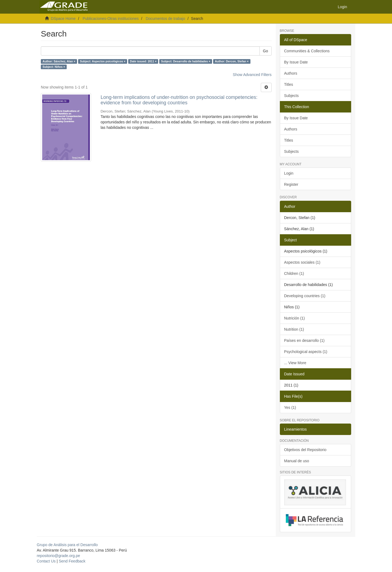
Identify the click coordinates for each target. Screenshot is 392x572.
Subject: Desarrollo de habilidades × (186, 61)
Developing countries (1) (305, 296)
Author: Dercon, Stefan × (232, 61)
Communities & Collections (307, 51)
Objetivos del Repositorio (305, 450)
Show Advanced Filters (252, 75)
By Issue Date (296, 62)
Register (291, 184)
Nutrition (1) (294, 329)
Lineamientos (295, 429)
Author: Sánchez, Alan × (59, 61)
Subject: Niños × (54, 67)
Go (266, 51)
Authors (291, 73)
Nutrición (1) (295, 318)
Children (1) (294, 273)
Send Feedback (72, 561)
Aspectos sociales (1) (302, 262)
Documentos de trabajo (165, 19)
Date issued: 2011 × (143, 61)
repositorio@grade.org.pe (58, 556)
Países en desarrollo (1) (304, 340)
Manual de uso (297, 461)
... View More (295, 363)
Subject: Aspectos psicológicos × (102, 61)
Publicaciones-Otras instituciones (111, 19)
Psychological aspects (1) (306, 352)
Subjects (292, 96)
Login (289, 173)
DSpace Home (63, 19)
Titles (289, 84)
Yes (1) (290, 407)
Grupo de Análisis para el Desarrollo (67, 545)
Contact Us (46, 561)
